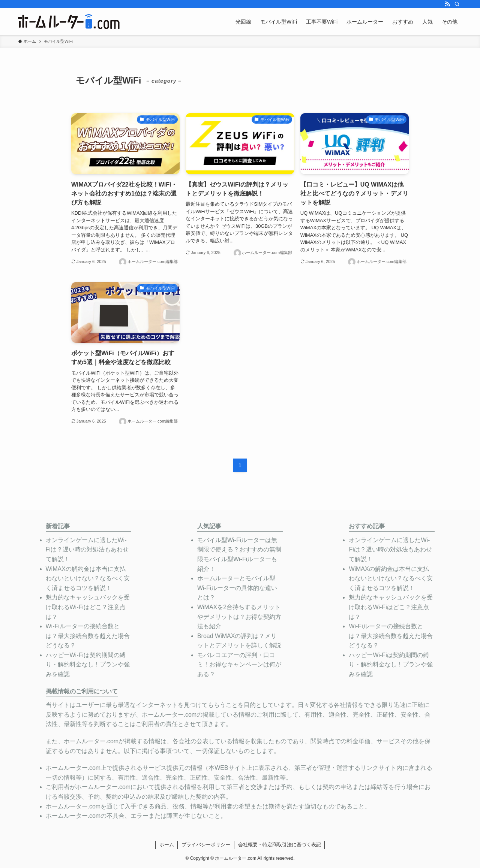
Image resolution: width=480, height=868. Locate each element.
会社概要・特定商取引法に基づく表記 (280, 845)
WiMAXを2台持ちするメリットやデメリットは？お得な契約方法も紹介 (239, 617)
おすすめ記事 (367, 526)
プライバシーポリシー (206, 845)
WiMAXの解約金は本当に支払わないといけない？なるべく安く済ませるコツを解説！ (88, 578)
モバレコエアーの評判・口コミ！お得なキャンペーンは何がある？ (239, 665)
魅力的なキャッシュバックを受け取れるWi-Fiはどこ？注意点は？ (88, 607)
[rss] (447, 4)
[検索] (457, 4)
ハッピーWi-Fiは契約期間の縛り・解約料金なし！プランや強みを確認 (88, 665)
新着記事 (58, 526)
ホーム (167, 845)
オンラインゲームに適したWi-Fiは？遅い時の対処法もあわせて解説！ (87, 550)
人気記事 (209, 526)
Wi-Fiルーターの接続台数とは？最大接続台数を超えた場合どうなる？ (88, 636)
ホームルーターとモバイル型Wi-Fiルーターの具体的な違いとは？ (237, 588)
